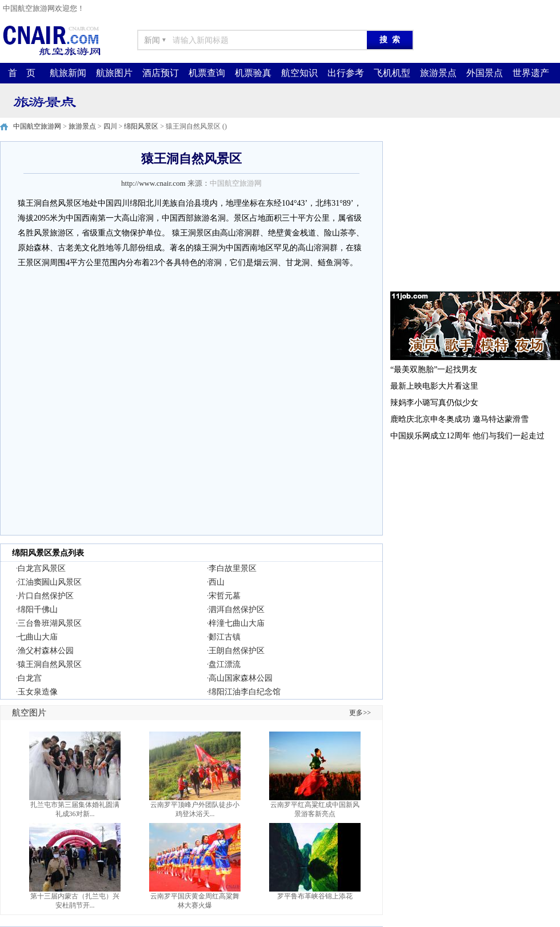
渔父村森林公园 (46, 651)
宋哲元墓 (225, 596)
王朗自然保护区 (237, 651)
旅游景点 (438, 73)
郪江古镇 (225, 637)
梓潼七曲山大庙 (237, 623)
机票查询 (207, 73)
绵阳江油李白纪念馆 (245, 692)
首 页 (22, 73)
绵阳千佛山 (38, 610)
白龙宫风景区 (42, 568)
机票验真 (253, 73)
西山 (217, 582)
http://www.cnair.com (153, 183)
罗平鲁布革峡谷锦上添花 (315, 896)
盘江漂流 (225, 664)
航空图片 (29, 713)
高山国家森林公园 (241, 678)
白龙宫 (30, 678)
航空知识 (299, 73)
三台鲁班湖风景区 (50, 623)
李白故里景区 (233, 568)
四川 (110, 126)
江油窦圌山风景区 (50, 582)
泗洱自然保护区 (237, 610)
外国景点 (485, 73)
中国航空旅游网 (37, 126)
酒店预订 (161, 73)
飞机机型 (392, 73)
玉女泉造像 (38, 692)
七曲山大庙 (38, 637)
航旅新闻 (68, 73)
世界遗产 (531, 73)
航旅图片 (114, 73)
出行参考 (346, 73)
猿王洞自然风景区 (50, 664)
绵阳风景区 (141, 126)
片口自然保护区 (46, 596)
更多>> (360, 713)
